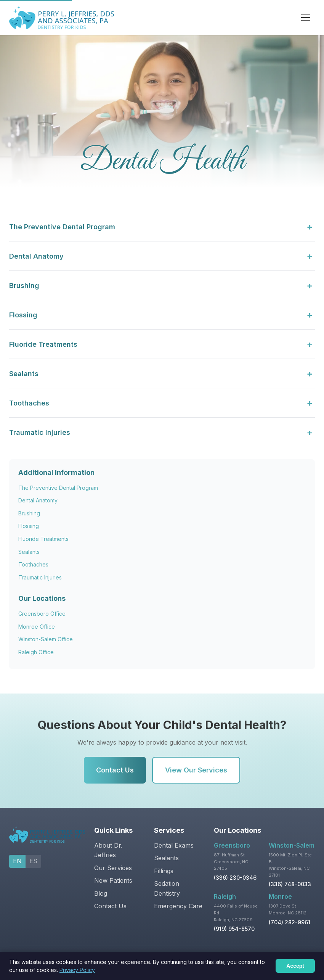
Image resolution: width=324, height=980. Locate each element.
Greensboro (232, 845)
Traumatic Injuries (40, 577)
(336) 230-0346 (235, 878)
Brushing (29, 513)
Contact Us (115, 770)
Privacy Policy (77, 970)
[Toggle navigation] (306, 18)
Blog (101, 893)
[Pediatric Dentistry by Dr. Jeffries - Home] (62, 18)
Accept (295, 966)
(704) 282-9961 (290, 922)
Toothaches (33, 564)
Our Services (113, 868)
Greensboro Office (42, 614)
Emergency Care (178, 906)
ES (33, 861)
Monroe (280, 896)
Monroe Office (37, 627)
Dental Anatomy (38, 500)
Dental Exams (174, 845)
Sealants (29, 552)
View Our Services (196, 770)
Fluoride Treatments (43, 539)
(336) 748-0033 (290, 884)
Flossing (29, 526)
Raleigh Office (36, 652)
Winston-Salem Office (46, 639)
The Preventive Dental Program (58, 488)
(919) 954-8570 (234, 929)
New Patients (113, 880)
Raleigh (225, 896)
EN (17, 861)
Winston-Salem (292, 845)
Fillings (164, 871)
